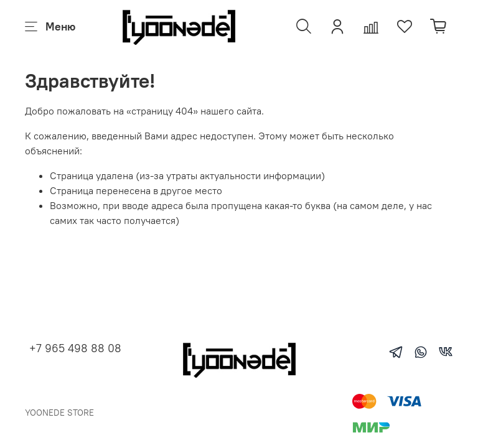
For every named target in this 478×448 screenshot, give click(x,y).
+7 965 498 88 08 (75, 348)
